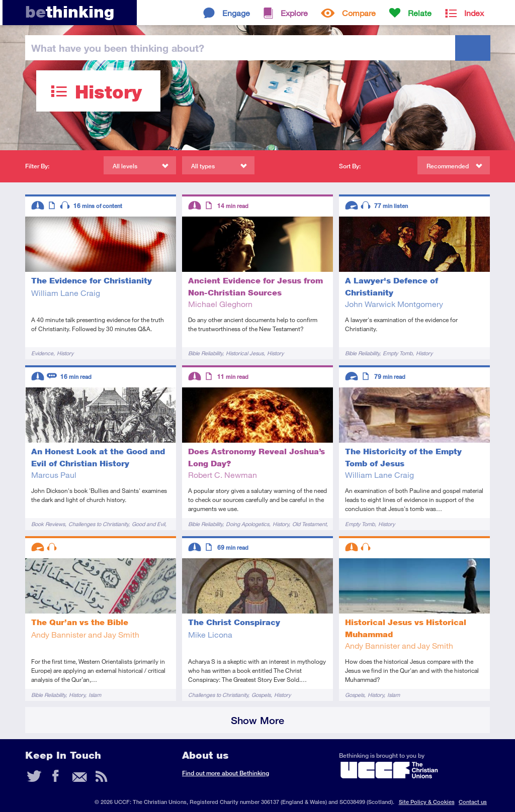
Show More (257, 720)
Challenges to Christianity (98, 524)
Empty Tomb (398, 353)
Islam (95, 695)
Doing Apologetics (247, 524)
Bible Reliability (205, 353)
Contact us (473, 802)
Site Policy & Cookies (427, 802)
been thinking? (118, 48)
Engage (236, 13)
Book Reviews (48, 524)
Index (474, 13)
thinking (70, 12)
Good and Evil (148, 524)
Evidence (42, 353)
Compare (359, 13)
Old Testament (309, 524)
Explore (294, 13)
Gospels (261, 695)
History (65, 353)
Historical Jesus (245, 353)
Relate (420, 13)
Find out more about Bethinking (226, 773)
